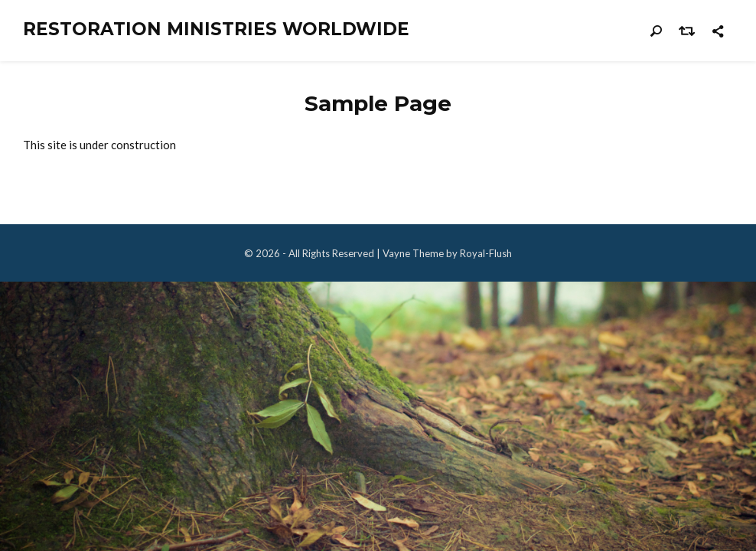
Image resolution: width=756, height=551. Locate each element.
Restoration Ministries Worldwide (216, 29)
